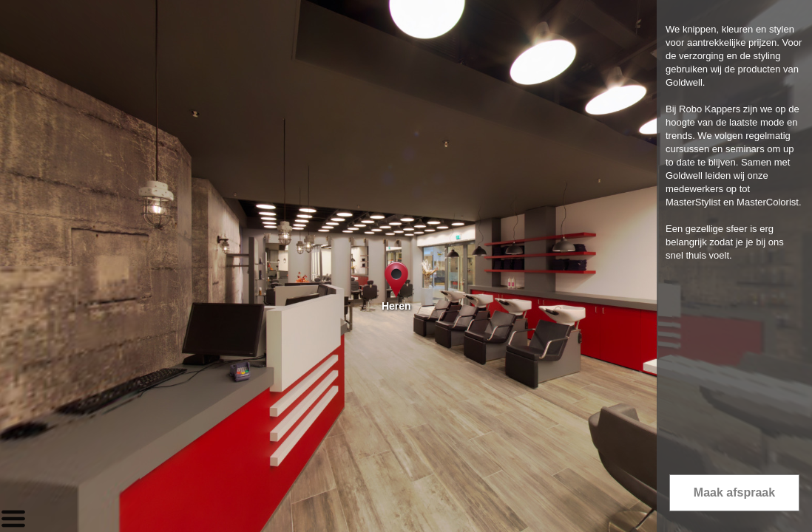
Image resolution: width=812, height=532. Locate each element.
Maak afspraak (734, 492)
